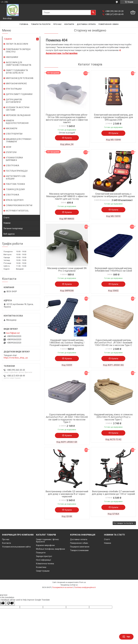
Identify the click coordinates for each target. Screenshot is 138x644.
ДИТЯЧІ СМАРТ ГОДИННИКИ (19, 94)
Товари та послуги (41, 24)
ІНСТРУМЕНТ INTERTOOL (17, 211)
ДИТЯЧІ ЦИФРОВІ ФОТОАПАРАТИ (14, 101)
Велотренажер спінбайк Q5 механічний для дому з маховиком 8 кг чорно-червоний (67, 494)
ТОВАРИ (8, 39)
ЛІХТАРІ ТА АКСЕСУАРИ (17, 44)
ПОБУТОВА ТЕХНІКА (15, 184)
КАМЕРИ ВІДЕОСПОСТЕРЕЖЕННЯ (17, 122)
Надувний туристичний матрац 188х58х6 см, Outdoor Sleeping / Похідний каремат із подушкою (67, 343)
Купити (68, 138)
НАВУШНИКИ (12, 57)
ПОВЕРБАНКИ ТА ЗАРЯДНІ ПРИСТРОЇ (18, 51)
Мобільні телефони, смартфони (50, 549)
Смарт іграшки (43, 571)
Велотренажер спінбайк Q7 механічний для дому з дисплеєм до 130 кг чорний (113, 493)
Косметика (41, 567)
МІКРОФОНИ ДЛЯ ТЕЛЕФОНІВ (20, 78)
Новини (7, 223)
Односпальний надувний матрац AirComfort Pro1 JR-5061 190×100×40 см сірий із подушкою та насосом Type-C (67, 418)
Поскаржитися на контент (63, 587)
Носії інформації (44, 560)
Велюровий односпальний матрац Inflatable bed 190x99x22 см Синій (113, 269)
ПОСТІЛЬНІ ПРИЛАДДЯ (17, 171)
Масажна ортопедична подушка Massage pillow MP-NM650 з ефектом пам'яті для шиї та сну (67, 196)
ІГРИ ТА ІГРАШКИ (14, 89)
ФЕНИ (9, 147)
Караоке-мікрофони (45, 545)
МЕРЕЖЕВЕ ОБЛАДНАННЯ (18, 115)
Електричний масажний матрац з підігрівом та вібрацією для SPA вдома (113, 195)
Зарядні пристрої (44, 556)
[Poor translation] (10, 603)
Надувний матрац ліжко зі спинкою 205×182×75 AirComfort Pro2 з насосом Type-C (113, 417)
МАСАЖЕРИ (12, 128)
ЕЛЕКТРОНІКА (13, 166)
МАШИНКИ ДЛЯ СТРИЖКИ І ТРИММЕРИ (19, 140)
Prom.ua (83, 582)
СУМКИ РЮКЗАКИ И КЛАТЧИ (19, 205)
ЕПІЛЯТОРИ (11, 152)
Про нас (57, 24)
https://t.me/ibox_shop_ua (16, 358)
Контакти (69, 24)
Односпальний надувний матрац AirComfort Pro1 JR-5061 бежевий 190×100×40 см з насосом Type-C (113, 343)
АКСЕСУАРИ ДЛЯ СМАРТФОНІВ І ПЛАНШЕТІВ (19, 64)
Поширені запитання (80, 547)
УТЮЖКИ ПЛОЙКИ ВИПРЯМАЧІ (14, 159)
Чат (126, 637)
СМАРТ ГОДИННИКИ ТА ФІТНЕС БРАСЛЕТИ (17, 72)
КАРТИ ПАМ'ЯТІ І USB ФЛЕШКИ (16, 177)
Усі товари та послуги (123, 523)
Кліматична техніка (45, 564)
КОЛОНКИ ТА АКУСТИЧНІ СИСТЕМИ (18, 109)
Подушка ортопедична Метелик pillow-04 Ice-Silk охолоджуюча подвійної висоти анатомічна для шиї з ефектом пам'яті (67, 118)
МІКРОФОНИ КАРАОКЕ (16, 84)
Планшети (41, 553)
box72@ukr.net (13, 333)
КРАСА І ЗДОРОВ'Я (15, 200)
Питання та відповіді (13, 228)
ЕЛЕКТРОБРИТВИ (14, 134)
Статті (6, 218)
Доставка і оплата (86, 24)
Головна (24, 24)
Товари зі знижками (79, 550)
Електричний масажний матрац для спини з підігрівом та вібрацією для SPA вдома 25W (113, 117)
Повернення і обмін (108, 24)
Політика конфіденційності (85, 587)
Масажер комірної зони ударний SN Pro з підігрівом (67, 269)
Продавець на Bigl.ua (69, 585)
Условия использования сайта (16, 547)
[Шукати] (93, 12)
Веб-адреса (9, 234)
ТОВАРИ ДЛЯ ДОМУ (15, 189)
